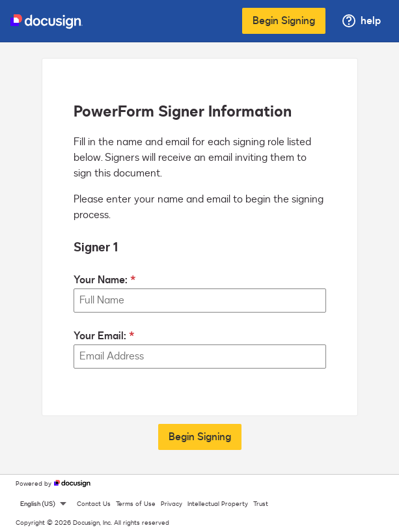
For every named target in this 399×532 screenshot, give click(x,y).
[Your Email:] (200, 357)
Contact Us (94, 504)
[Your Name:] (200, 301)
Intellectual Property (218, 504)
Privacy (172, 504)
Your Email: (100, 336)
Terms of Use (136, 504)
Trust (261, 504)
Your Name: (101, 280)
